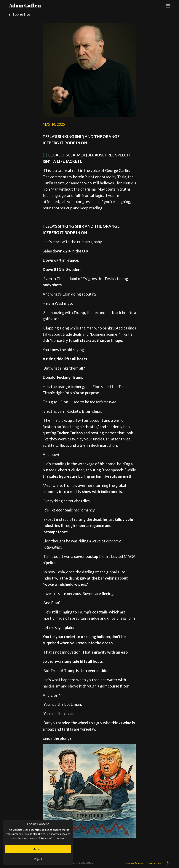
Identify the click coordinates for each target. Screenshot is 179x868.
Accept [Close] (38, 849)
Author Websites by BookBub (76, 863)
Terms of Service (134, 863)
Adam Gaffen (25, 5)
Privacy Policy (155, 863)
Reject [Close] (38, 859)
